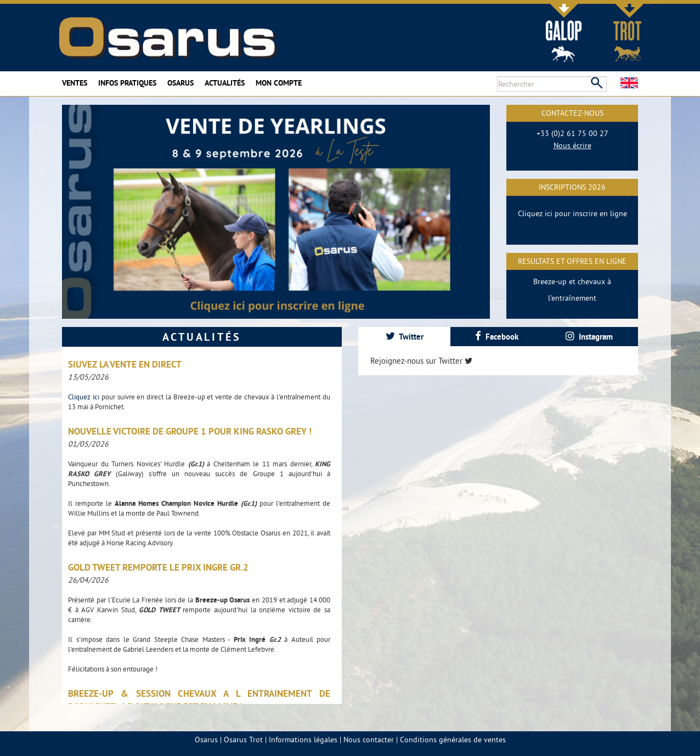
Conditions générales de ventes (453, 740)
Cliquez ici (85, 397)
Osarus (180, 83)
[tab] (404, 337)
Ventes (75, 83)
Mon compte (279, 83)
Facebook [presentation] (497, 337)
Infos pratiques (127, 83)
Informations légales (303, 740)
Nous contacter (369, 740)
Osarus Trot (243, 740)
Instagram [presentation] (589, 337)
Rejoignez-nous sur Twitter (421, 361)
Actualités (225, 83)
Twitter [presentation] (405, 337)
